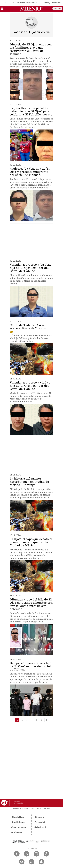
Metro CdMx (31, 3)
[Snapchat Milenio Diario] (41, 862)
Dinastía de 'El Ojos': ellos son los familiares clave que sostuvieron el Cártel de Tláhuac (31, 49)
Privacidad (40, 822)
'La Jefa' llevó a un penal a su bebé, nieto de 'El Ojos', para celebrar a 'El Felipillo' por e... (31, 111)
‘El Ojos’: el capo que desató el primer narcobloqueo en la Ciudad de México (31, 542)
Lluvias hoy (46, 3)
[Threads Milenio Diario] (46, 854)
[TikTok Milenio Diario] (32, 862)
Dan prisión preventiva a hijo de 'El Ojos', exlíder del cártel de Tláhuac (31, 666)
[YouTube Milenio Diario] (22, 862)
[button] (2, 9)
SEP (39, 3)
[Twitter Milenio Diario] (27, 854)
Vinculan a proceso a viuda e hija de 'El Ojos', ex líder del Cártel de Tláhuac (30, 386)
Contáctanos (18, 822)
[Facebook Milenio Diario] (17, 854)
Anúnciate (17, 832)
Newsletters (18, 817)
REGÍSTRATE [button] (57, 9)
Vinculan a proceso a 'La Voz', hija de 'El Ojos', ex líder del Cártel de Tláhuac (30, 268)
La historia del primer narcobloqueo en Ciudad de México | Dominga (29, 482)
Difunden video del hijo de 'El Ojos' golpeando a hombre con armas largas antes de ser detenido (31, 604)
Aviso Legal (40, 827)
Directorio (39, 817)
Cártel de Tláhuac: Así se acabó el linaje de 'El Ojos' (28, 327)
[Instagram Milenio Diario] (36, 854)
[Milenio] (31, 9)
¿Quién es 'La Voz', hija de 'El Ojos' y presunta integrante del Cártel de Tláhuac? (30, 172)
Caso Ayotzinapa (19, 3)
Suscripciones (19, 827)
